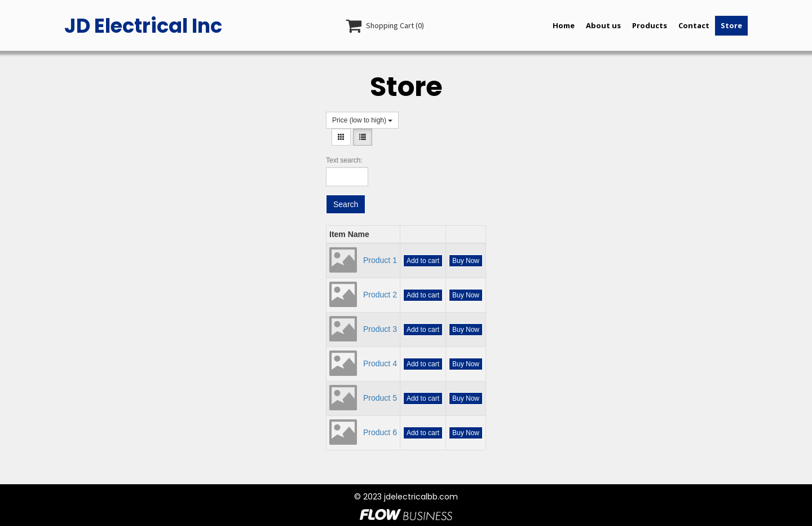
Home (564, 25)
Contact (694, 25)
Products (650, 25)
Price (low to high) (362, 120)
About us (603, 25)
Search (346, 204)
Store (731, 25)
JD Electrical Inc (143, 26)
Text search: (344, 160)
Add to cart (423, 261)
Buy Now (466, 261)
